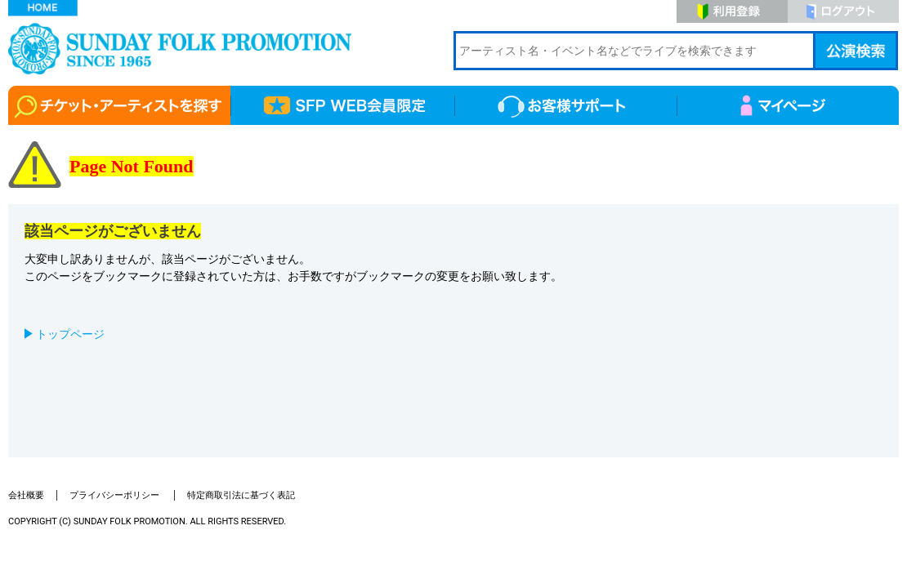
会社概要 (26, 495)
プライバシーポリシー (116, 495)
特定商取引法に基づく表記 (241, 495)
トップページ (70, 334)
